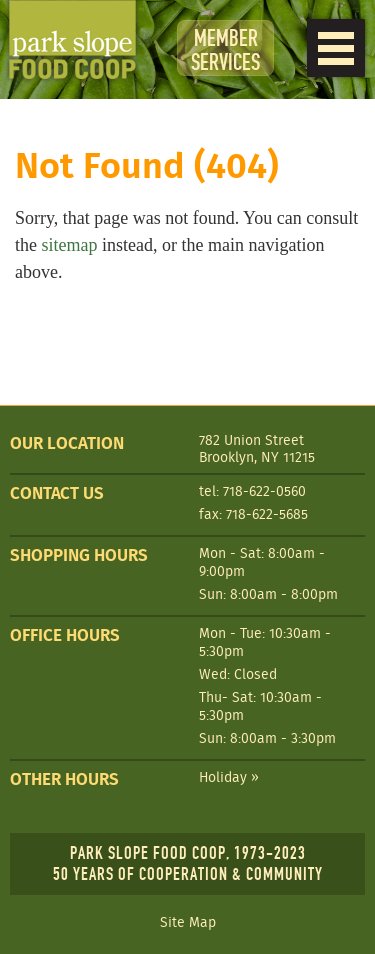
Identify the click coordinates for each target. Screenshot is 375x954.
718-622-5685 (267, 514)
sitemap (70, 245)
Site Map (188, 922)
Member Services (225, 50)
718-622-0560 (264, 491)
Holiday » (229, 777)
